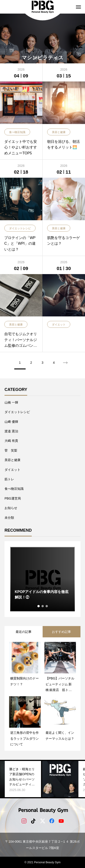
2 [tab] (43, 606)
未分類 (9, 518)
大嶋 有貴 (11, 441)
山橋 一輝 (11, 402)
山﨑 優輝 (11, 422)
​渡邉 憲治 (11, 431)
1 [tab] (39, 606)
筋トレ (9, 479)
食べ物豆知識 (14, 489)
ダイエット (12, 470)
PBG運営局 (13, 498)
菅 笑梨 (11, 450)
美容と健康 (12, 460)
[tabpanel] (42, 579)
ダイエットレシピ (17, 412)
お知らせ (11, 508)
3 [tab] (47, 606)
